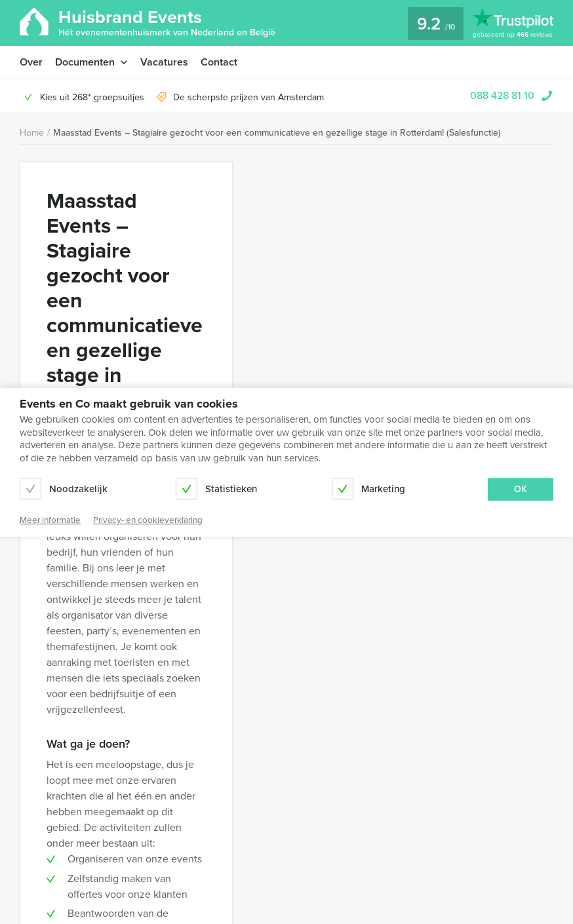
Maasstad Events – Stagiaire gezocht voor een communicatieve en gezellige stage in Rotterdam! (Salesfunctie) (277, 133)
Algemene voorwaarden (175, 771)
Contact (219, 62)
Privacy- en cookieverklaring (175, 787)
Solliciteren (390, 215)
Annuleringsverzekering (68, 802)
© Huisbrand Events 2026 (286, 880)
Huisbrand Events (167, 22)
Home (32, 133)
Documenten (85, 62)
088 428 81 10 (502, 95)
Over (31, 62)
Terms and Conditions (64, 787)
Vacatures (164, 62)
